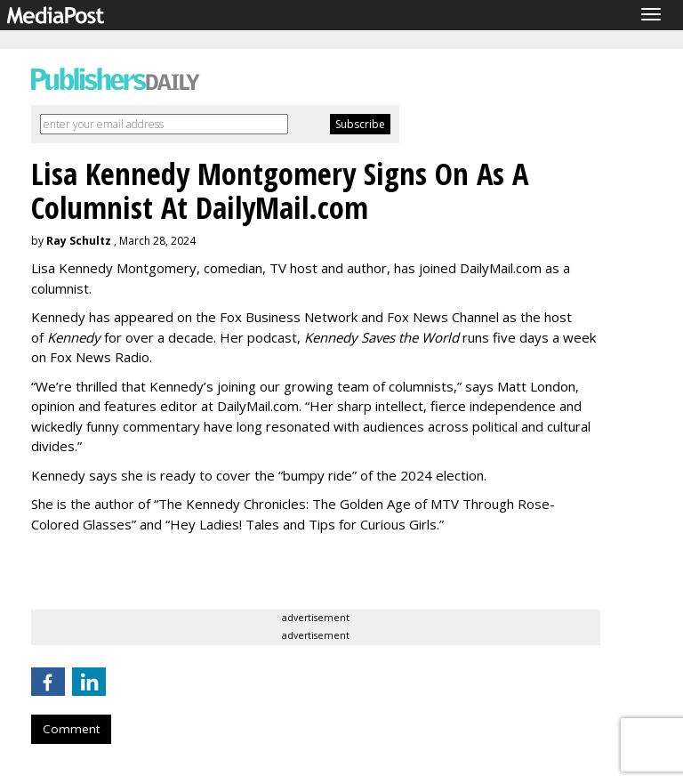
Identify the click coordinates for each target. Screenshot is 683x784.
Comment (71, 729)
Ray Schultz (79, 241)
